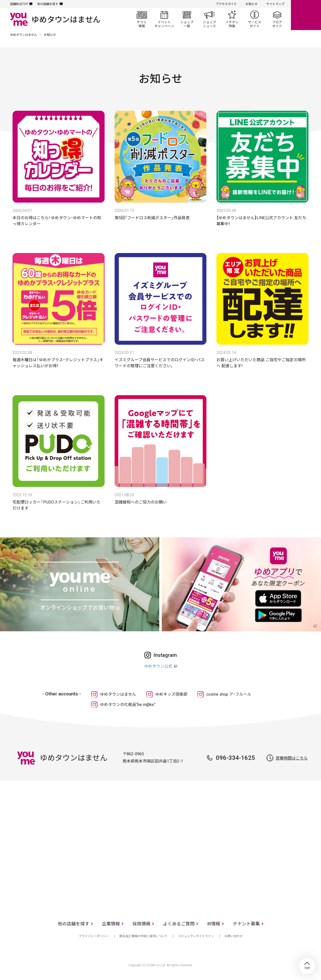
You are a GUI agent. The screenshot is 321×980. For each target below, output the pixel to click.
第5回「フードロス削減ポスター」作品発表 (152, 218)
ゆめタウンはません (24, 35)
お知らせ (252, 4)
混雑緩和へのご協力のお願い (141, 502)
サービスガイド (255, 19)
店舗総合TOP (19, 4)
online (306, 15)
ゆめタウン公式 (158, 666)
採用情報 (141, 924)
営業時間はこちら (292, 758)
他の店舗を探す (48, 4)
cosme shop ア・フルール (229, 694)
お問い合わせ (233, 936)
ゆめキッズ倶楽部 (171, 694)
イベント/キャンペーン (164, 19)
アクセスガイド (226, 4)
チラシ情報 (142, 19)
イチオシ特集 (232, 19)
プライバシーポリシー (94, 936)
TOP (307, 966)
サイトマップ (275, 4)
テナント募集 (246, 924)
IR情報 (214, 924)
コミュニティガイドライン (196, 936)
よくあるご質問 (179, 924)
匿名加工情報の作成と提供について (143, 936)
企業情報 (111, 924)
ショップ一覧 (187, 19)
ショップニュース (209, 19)
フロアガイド (277, 19)
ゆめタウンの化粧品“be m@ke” (128, 705)
